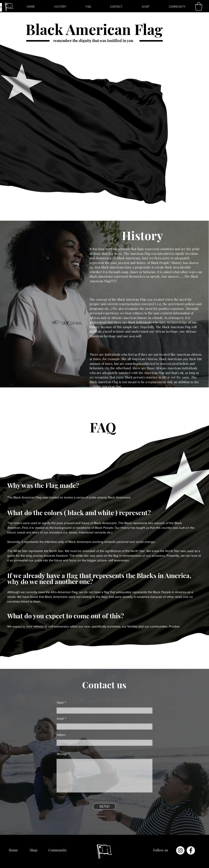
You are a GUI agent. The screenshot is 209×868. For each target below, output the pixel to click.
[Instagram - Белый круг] (180, 850)
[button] (199, 6)
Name (60, 703)
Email (60, 719)
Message (62, 754)
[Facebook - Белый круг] (191, 850)
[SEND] (104, 806)
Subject (61, 735)
